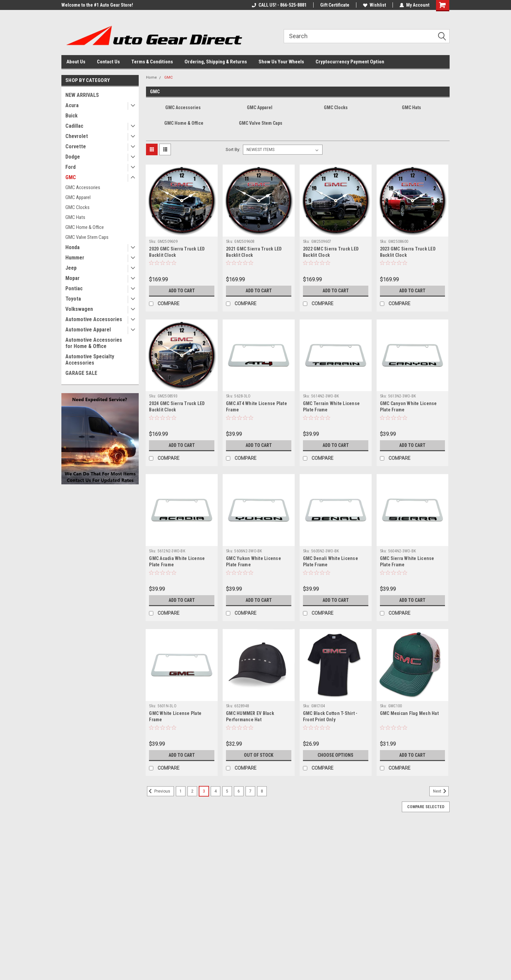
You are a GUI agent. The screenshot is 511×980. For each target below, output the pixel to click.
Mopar (73, 278)
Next (441, 791)
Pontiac (74, 288)
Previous (159, 791)
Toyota (73, 299)
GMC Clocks (77, 207)
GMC (71, 177)
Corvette (76, 146)
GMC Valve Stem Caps (87, 237)
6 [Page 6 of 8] (239, 791)
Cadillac (74, 126)
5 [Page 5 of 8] (227, 791)
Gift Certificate (335, 5)
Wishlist (374, 5)
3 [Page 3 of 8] (204, 791)
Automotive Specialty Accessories (90, 360)
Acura (72, 105)
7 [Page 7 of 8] (250, 791)
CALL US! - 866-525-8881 (279, 5)
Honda (73, 247)
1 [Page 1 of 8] (181, 791)
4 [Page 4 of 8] (216, 791)
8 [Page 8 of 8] (262, 791)
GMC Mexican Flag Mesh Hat (409, 713)
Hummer (75, 258)
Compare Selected (426, 807)
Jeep (71, 268)
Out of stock (259, 755)
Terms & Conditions (152, 62)
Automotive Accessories (94, 319)
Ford (71, 167)
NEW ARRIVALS (82, 95)
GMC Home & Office (85, 227)
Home (151, 77)
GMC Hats (75, 217)
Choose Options (335, 755)
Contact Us (108, 62)
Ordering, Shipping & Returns (216, 62)
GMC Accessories (83, 187)
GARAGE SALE (81, 373)
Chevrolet (77, 136)
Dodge (73, 157)
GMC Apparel (78, 197)
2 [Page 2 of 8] (192, 791)
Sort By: (233, 149)
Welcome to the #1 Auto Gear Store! (97, 5)
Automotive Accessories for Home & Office (94, 343)
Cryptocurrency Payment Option (350, 62)
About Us (76, 62)
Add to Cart (182, 291)
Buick (72, 116)
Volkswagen (79, 309)
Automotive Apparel (88, 330)
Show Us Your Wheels (281, 62)
